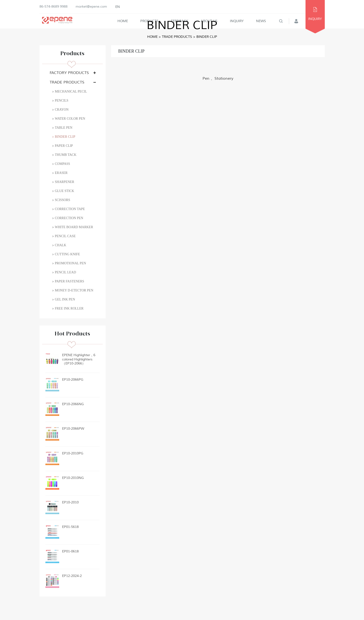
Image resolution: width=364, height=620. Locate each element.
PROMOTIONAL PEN (70, 263)
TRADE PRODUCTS (177, 37)
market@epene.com (91, 7)
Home (152, 37)
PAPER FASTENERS (70, 281)
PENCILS (62, 101)
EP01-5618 (70, 527)
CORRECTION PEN (69, 218)
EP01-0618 (70, 551)
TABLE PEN (64, 128)
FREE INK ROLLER (69, 308)
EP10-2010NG (73, 478)
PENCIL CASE (65, 236)
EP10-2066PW (73, 429)
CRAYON (62, 110)
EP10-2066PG (73, 380)
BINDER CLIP (207, 37)
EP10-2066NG (73, 404)
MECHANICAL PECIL (71, 91)
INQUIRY (315, 19)
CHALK (61, 245)
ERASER (61, 173)
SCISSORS (63, 200)
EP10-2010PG (73, 453)
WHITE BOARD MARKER (74, 227)
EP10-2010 (70, 502)
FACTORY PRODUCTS (69, 73)
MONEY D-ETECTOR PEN (74, 290)
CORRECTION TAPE (70, 209)
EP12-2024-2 (72, 576)
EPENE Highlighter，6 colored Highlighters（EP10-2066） (79, 359)
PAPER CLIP (64, 146)
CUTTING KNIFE (68, 254)
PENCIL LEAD (66, 272)
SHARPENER (65, 182)
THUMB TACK (66, 155)
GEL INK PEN (65, 299)
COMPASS (63, 164)
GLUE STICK (65, 191)
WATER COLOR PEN (70, 119)
